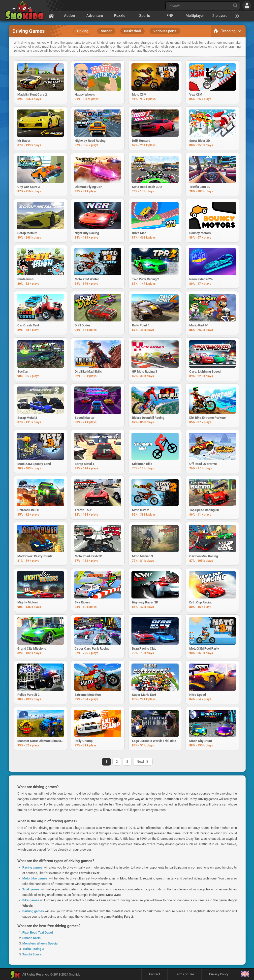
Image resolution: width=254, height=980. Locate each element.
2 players (220, 16)
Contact (155, 974)
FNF (170, 16)
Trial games (31, 889)
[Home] (51, 16)
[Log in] (247, 6)
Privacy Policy (219, 974)
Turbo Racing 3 (33, 949)
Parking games (33, 911)
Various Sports (165, 31)
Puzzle (120, 16)
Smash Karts (32, 938)
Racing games (32, 867)
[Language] (245, 974)
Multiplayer (195, 16)
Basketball (132, 31)
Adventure (95, 16)
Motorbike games (35, 878)
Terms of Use (185, 974)
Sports (145, 16)
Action (69, 16)
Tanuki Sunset (32, 954)
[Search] (235, 6)
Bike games (31, 900)
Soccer (106, 31)
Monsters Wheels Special (40, 943)
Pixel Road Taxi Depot (38, 932)
